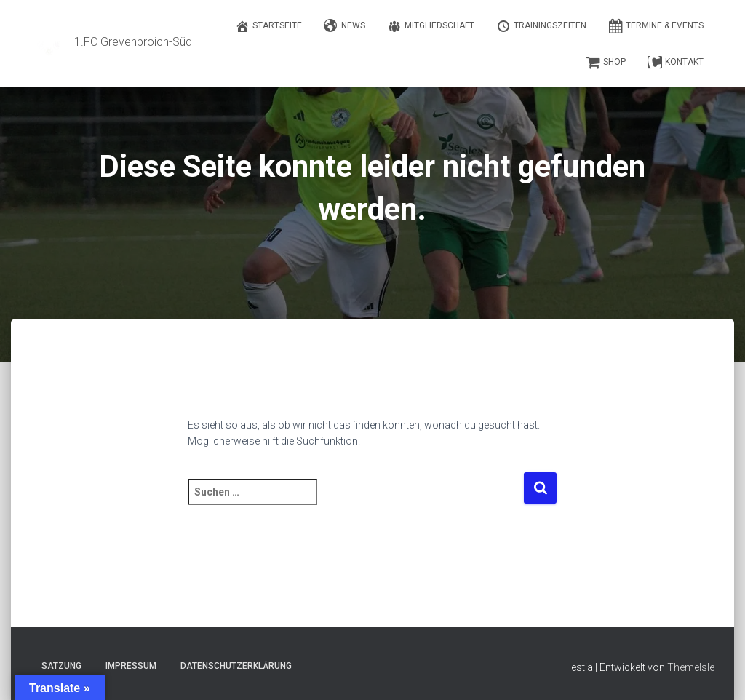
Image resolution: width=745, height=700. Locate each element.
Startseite (268, 26)
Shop (606, 63)
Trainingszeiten (541, 26)
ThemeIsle (691, 667)
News (344, 26)
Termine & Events (656, 26)
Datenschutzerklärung (236, 666)
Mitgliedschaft (431, 26)
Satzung (61, 666)
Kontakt (676, 63)
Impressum (131, 666)
